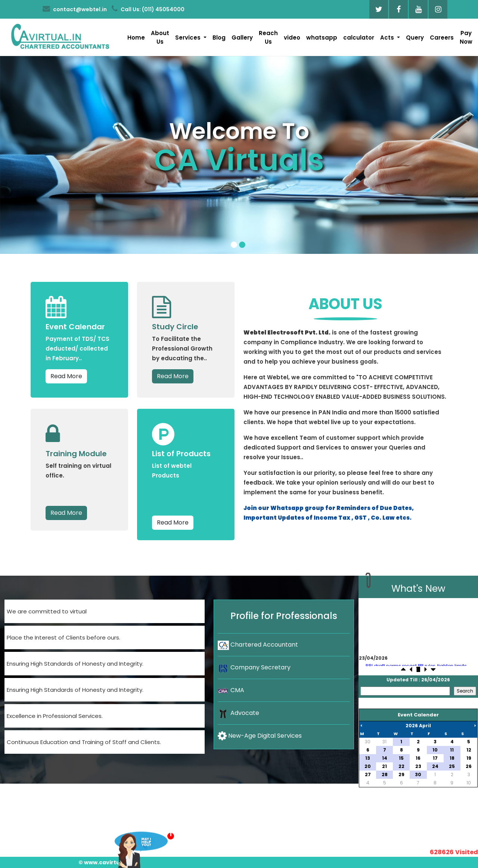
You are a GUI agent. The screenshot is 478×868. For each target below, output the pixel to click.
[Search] (405, 691)
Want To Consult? (141, 844)
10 (469, 783)
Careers (442, 38)
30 (368, 742)
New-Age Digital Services (260, 736)
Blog (219, 38)
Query (415, 38)
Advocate (238, 713)
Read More (66, 376)
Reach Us (268, 37)
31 (384, 742)
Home (136, 38)
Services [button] (189, 38)
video (292, 38)
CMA (231, 690)
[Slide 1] (234, 245)
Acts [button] (388, 38)
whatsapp (322, 38)
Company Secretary (254, 667)
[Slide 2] (242, 245)
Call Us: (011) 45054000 (148, 9)
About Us (160, 37)
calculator (359, 38)
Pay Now (466, 37)
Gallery (242, 38)
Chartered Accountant (258, 645)
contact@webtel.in (75, 9)
